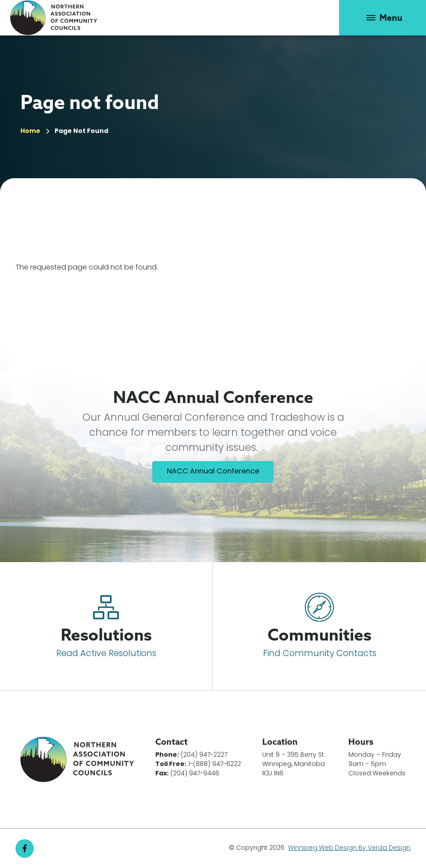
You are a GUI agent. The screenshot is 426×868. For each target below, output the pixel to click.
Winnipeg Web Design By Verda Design (349, 848)
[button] (383, 18)
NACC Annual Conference (213, 472)
